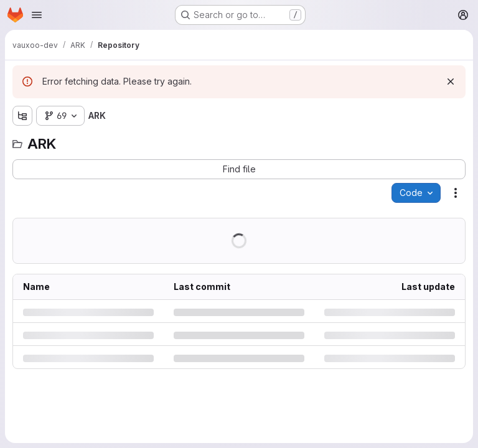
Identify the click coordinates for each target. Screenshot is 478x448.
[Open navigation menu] (37, 15)
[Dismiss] (451, 82)
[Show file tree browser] (22, 116)
